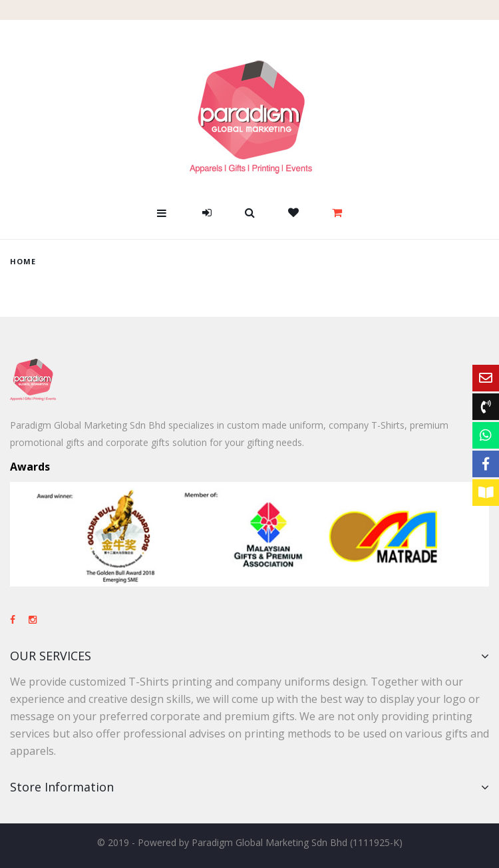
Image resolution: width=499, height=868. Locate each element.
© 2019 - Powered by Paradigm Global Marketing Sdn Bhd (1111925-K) (250, 842)
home (23, 261)
